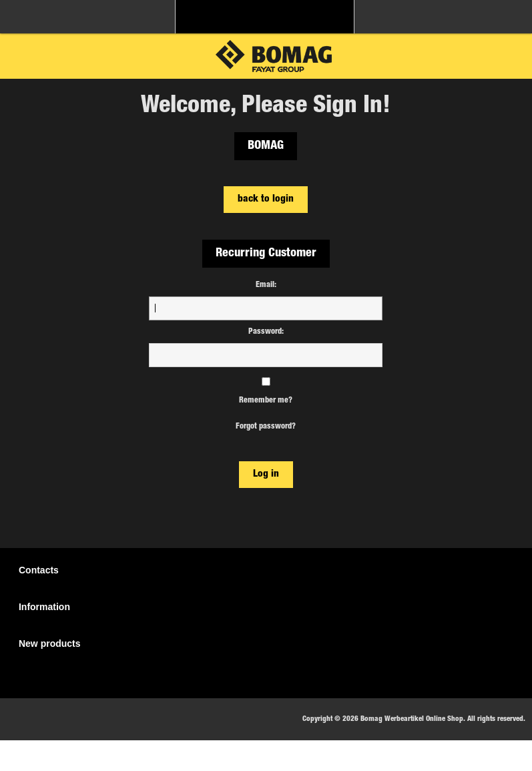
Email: (266, 285)
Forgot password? (266, 427)
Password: (266, 332)
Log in (266, 474)
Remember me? (266, 401)
